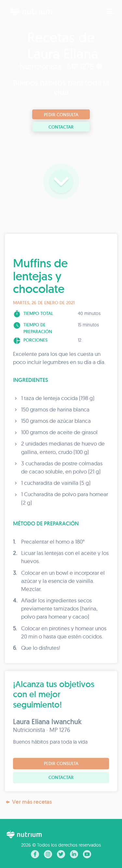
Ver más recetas (28, 802)
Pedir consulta (61, 115)
